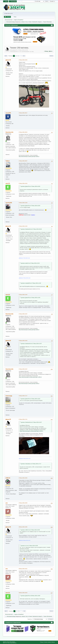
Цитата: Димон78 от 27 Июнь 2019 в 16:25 (31, 399)
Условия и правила (48, 642)
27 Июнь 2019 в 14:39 (23, 226)
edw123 (8, 183)
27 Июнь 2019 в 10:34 (23, 183)
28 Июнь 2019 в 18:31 (23, 569)
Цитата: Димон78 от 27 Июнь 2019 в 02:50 (31, 186)
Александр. (9, 396)
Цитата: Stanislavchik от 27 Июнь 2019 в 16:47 (31, 422)
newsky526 (9, 203)
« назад (46, 51)
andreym (23, 22)
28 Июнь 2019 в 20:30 (23, 593)
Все (24, 56)
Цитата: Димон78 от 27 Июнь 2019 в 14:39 (31, 298)
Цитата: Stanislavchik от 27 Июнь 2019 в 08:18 (31, 229)
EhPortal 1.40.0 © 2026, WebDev (9, 642)
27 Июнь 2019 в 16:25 (23, 341)
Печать (51, 56)
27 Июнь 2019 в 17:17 (23, 396)
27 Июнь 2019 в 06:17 (23, 113)
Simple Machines (13, 643)
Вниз (6, 56)
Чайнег (8, 161)
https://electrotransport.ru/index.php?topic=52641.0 (29, 156)
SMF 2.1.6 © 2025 (6, 643)
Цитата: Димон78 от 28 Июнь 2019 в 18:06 (31, 596)
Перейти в (30, 619)
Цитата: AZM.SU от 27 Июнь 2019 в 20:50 (30, 530)
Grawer (30, 22)
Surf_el (27, 22)
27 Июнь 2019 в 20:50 (23, 478)
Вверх (6, 611)
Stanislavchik (35, 22)
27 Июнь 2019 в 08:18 (23, 132)
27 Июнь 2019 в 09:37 (23, 161)
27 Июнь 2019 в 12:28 (23, 203)
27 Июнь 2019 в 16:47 (23, 369)
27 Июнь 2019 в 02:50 (23, 60)
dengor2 (40, 22)
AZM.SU (8, 478)
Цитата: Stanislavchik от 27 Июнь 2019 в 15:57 (31, 344)
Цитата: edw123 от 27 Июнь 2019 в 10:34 (30, 263)
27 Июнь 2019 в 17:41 (23, 419)
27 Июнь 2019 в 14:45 (23, 295)
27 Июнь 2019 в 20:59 (23, 503)
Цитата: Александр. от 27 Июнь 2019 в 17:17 (31, 464)
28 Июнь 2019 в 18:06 (23, 527)
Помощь (42, 642)
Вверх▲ (53, 642)
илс (7, 503)
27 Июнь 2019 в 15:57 (23, 314)
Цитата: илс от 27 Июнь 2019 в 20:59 (29, 546)
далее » (51, 51)
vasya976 (8, 113)
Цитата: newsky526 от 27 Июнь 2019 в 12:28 (31, 283)
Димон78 (8, 60)
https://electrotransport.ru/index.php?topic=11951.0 (30, 377)
